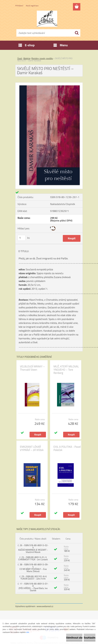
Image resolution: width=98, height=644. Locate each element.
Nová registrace (32, 6)
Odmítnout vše (74, 638)
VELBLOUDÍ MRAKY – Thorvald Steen (32, 368)
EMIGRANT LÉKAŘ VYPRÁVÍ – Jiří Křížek (32, 448)
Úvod (20, 58)
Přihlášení (19, 6)
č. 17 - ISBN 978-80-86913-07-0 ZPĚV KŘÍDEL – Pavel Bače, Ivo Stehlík (33, 587)
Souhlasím (90, 638)
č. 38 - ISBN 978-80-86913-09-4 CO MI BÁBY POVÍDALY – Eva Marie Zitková (33, 568)
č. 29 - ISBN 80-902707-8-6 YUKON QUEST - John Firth (33, 577)
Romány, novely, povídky (42, 58)
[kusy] (22, 238)
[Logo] (47, 19)
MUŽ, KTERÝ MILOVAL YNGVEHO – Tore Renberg (66, 370)
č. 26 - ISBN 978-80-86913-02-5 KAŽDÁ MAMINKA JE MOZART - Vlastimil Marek (33, 549)
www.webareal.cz (45, 606)
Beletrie (27, 58)
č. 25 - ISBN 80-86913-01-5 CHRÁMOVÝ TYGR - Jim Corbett (33, 558)
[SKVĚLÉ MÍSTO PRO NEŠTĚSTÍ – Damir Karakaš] (49, 84)
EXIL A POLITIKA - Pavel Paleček (67, 448)
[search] (77, 33)
